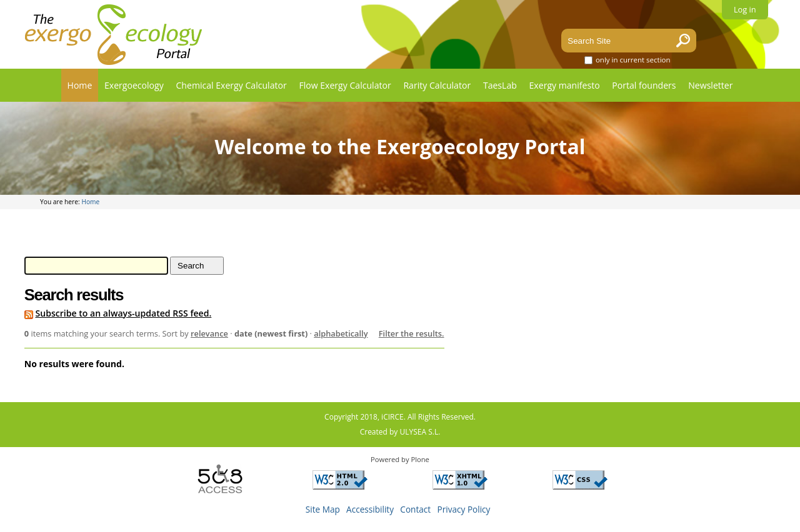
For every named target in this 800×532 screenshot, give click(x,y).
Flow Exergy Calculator (345, 85)
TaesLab (500, 85)
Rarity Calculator (437, 85)
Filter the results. (412, 333)
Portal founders (644, 85)
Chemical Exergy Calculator (231, 85)
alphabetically (341, 333)
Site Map (323, 509)
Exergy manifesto (565, 85)
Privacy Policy (464, 509)
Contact (415, 509)
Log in (745, 9)
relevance (209, 333)
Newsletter (710, 85)
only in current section (633, 60)
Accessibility (370, 509)
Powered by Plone (400, 459)
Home (80, 85)
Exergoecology (134, 85)
